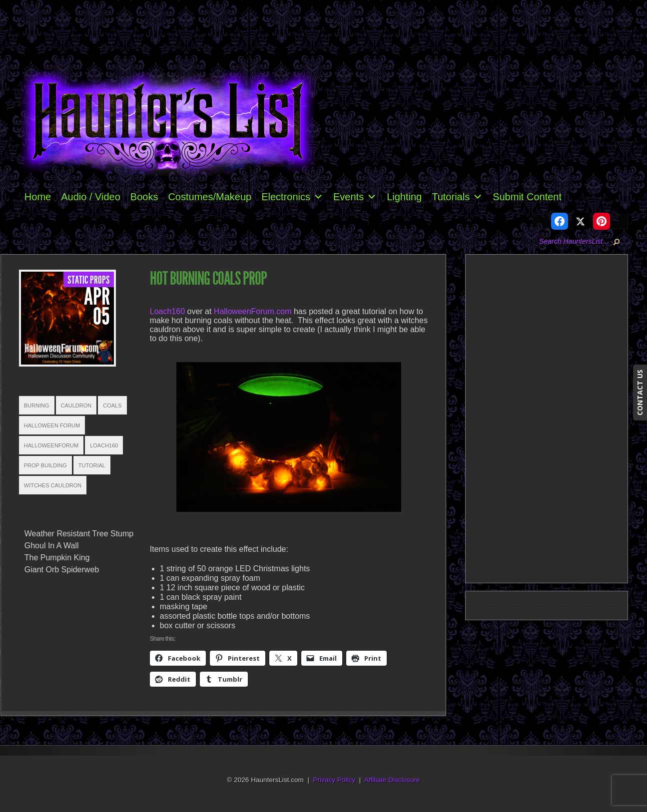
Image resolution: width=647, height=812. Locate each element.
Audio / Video (91, 197)
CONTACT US (640, 393)
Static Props (89, 280)
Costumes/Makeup (210, 197)
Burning (37, 406)
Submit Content (527, 197)
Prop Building (45, 465)
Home (38, 197)
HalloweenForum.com (253, 311)
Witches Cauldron (53, 485)
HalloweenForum (51, 445)
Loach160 (104, 445)
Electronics (292, 197)
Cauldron (76, 406)
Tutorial (92, 465)
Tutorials (457, 197)
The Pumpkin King (57, 558)
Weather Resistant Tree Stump (79, 534)
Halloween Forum (52, 425)
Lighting (404, 197)
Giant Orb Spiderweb (62, 570)
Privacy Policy (334, 780)
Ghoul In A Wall (52, 546)
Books (144, 197)
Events (355, 197)
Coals (112, 406)
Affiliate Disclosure (392, 780)
